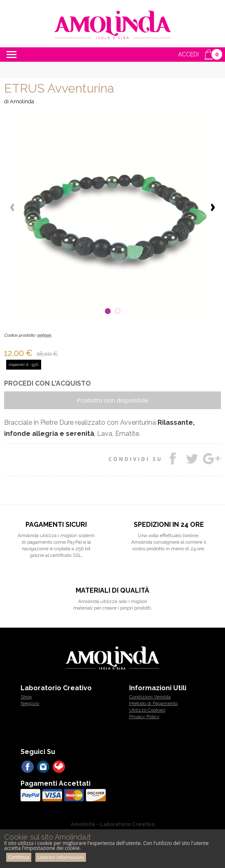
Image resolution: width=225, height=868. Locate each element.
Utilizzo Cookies (147, 710)
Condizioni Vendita (150, 697)
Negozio (30, 703)
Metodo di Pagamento (153, 703)
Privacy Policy (144, 717)
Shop (26, 697)
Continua (19, 857)
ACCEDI (188, 54)
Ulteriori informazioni (61, 857)
